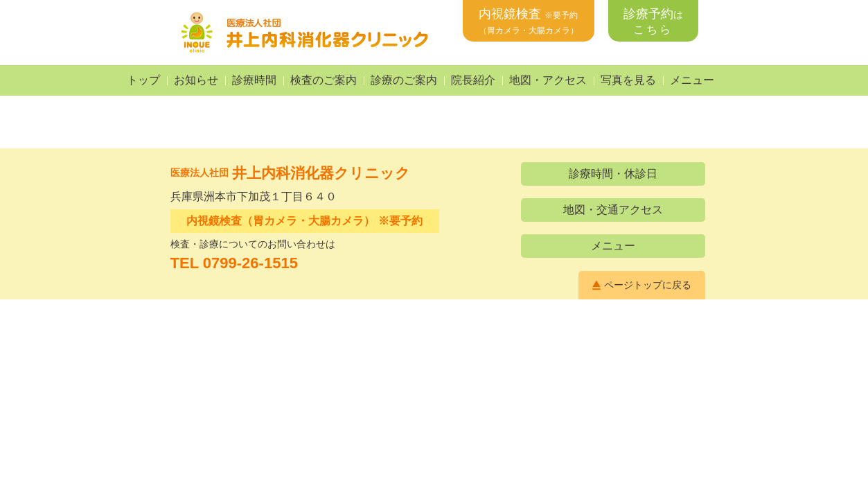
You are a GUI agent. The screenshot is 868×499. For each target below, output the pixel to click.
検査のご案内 (324, 80)
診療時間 (254, 80)
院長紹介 (473, 80)
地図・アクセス (548, 80)
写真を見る (628, 80)
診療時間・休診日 (613, 174)
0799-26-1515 (250, 263)
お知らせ (196, 80)
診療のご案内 (404, 80)
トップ (143, 80)
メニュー (692, 80)
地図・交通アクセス (613, 210)
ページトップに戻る (648, 285)
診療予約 (653, 21)
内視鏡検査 (529, 21)
